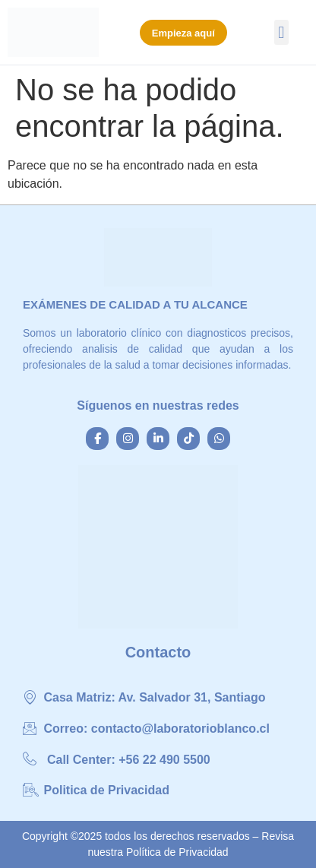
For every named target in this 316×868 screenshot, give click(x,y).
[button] (281, 32)
